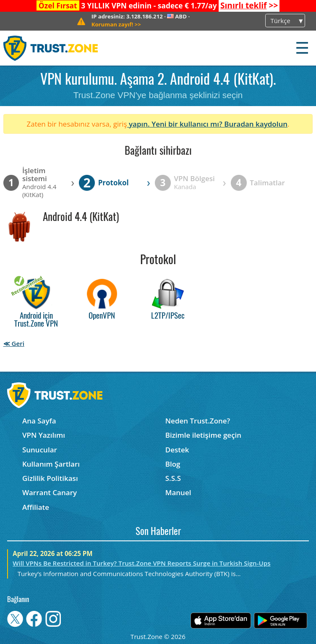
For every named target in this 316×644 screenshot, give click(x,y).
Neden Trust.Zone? (198, 421)
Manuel (178, 492)
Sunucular (40, 450)
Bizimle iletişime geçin (203, 435)
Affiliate (36, 507)
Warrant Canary (50, 492)
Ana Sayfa (39, 421)
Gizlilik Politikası (50, 478)
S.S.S (173, 478)
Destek (177, 450)
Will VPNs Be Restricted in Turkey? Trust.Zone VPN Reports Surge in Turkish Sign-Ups (141, 563)
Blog (173, 464)
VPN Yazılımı (44, 435)
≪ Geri (14, 343)
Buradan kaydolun (256, 124)
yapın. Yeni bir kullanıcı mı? (176, 124)
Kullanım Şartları (51, 464)
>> (249, 5)
